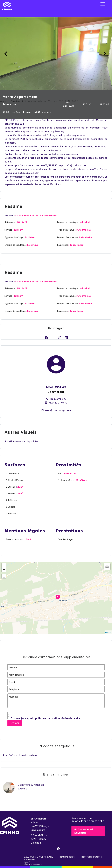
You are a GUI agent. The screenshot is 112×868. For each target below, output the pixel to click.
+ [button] (4, 566)
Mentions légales (67, 857)
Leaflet (108, 632)
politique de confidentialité (52, 718)
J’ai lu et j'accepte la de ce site (45, 718)
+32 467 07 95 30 (58, 403)
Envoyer (15, 723)
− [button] (4, 570)
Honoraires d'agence (91, 857)
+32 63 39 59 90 (58, 399)
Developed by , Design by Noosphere (33, 862)
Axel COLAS (56, 387)
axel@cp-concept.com (58, 410)
